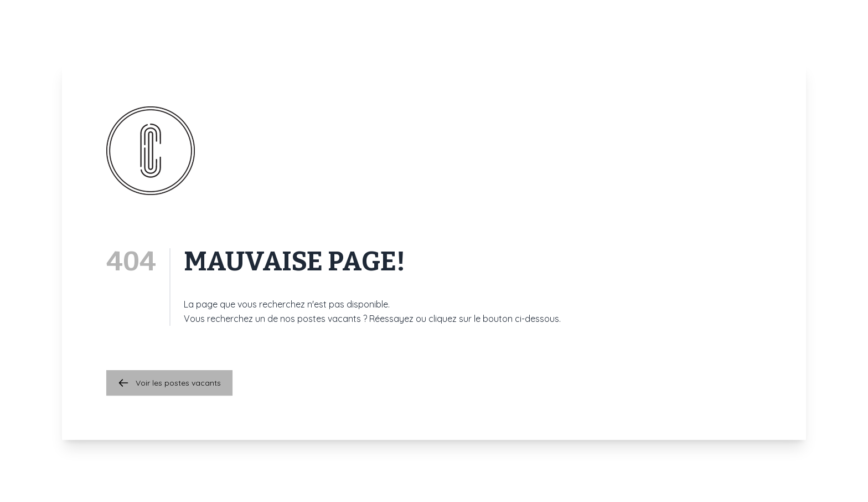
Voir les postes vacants (169, 383)
